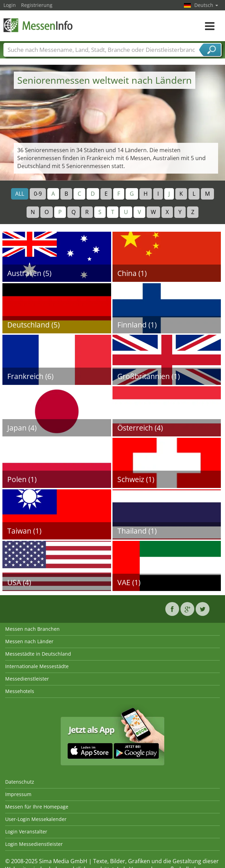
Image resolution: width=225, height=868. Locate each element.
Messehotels (20, 691)
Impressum (18, 794)
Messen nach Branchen (32, 629)
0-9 (38, 194)
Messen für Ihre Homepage (37, 807)
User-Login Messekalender (36, 819)
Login (10, 5)
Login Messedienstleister (34, 844)
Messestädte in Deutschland (38, 654)
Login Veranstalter (26, 832)
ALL (20, 194)
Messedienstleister (27, 679)
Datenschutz (20, 782)
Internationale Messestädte (37, 666)
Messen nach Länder (29, 641)
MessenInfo (38, 25)
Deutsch (206, 5)
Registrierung (37, 5)
